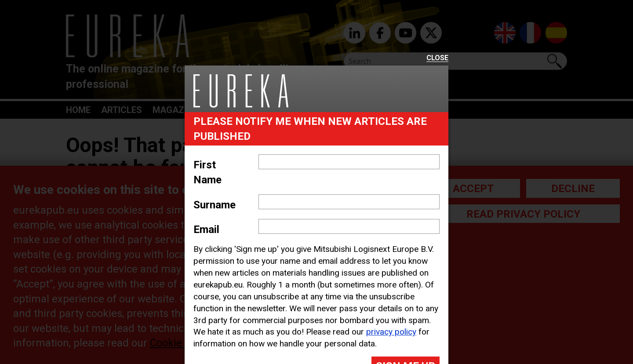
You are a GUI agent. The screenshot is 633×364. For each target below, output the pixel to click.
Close (437, 58)
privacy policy (391, 332)
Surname (215, 205)
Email (206, 229)
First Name (207, 172)
